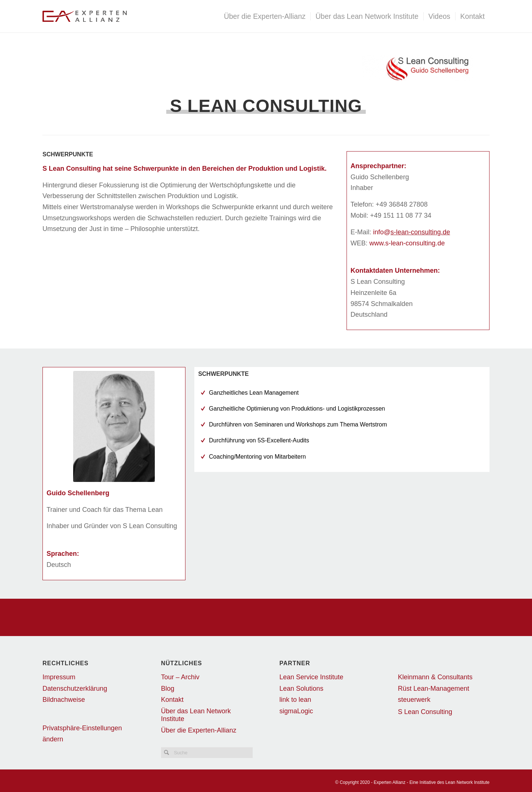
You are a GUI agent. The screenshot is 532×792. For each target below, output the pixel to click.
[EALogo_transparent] (132, 16)
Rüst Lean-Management (434, 689)
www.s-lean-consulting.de (407, 243)
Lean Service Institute (311, 677)
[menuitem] (265, 16)
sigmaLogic (296, 711)
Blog (168, 689)
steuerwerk (414, 700)
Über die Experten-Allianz (199, 730)
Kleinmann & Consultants (435, 677)
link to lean (295, 700)
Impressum (59, 677)
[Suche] (207, 753)
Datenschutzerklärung (75, 689)
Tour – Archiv (180, 677)
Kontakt (172, 700)
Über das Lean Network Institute (196, 715)
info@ (412, 232)
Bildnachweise (64, 700)
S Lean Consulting (425, 712)
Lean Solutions (301, 689)
